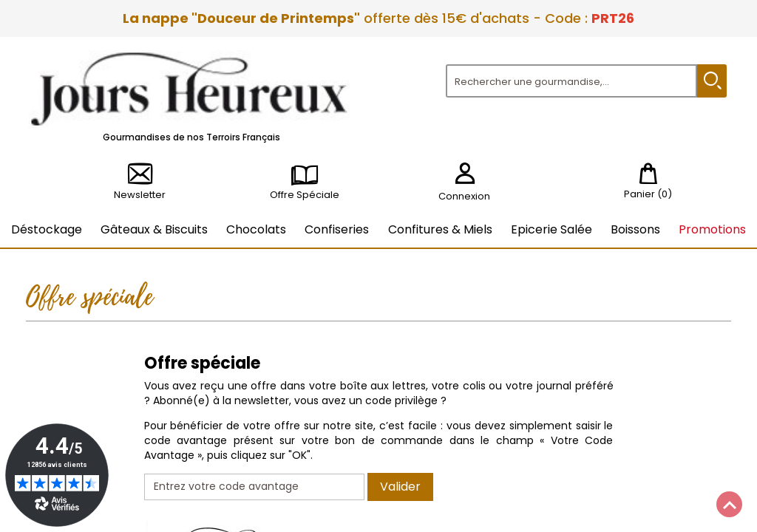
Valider (400, 487)
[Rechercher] (571, 81)
